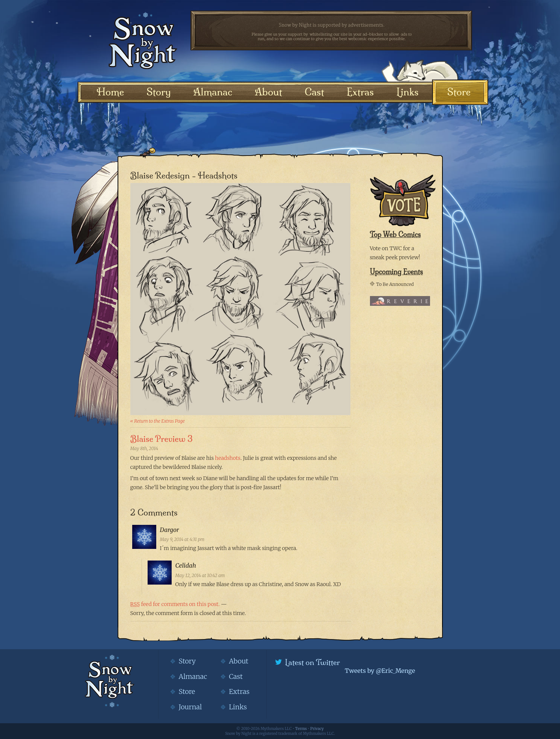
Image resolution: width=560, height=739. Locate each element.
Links (407, 92)
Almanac (213, 92)
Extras (360, 92)
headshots (228, 458)
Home (111, 92)
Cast (314, 92)
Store (459, 92)
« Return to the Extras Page (158, 421)
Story (159, 92)
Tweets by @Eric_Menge (380, 671)
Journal (190, 707)
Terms (301, 729)
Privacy (317, 729)
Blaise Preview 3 (162, 439)
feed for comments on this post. (175, 604)
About (268, 92)
